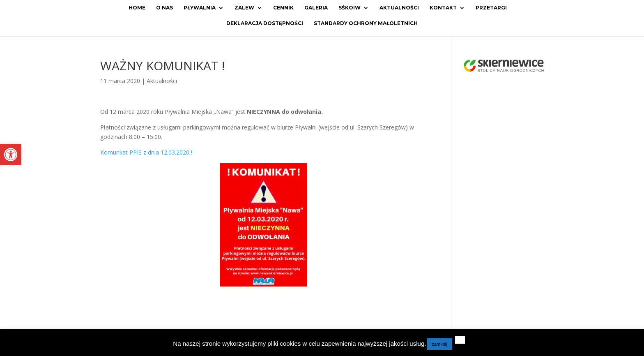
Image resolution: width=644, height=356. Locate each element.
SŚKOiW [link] (350, 8)
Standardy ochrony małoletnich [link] (366, 23)
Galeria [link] (316, 8)
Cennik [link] (283, 8)
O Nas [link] (164, 8)
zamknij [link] (439, 344)
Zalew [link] (244, 8)
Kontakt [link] (443, 8)
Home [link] (137, 8)
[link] (11, 155)
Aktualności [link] (399, 8)
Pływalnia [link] (200, 8)
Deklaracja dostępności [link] (265, 23)
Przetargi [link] (491, 8)
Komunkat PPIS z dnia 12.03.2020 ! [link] (146, 152)
